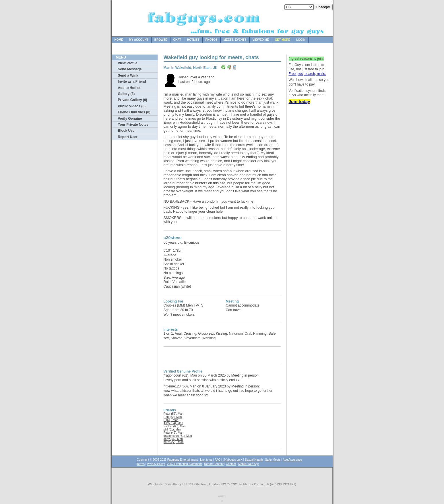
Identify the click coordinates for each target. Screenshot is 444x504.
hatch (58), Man (174, 442)
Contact (231, 464)
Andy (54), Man (173, 423)
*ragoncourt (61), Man (180, 375)
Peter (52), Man (173, 414)
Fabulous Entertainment (183, 460)
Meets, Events (235, 40)
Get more (283, 40)
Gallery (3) (126, 94)
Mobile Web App (249, 464)
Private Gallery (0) (133, 100)
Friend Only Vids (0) (134, 112)
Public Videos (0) (132, 106)
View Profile (128, 63)
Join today (299, 101)
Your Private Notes (133, 125)
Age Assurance (292, 460)
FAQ (218, 460)
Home (119, 40)
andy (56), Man (173, 439)
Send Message (130, 69)
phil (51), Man (172, 430)
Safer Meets (273, 460)
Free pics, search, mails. (307, 74)
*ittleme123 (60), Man (180, 386)
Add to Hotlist (129, 88)
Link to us (206, 460)
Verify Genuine (130, 119)
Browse (161, 40)
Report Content (214, 464)
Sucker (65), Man (175, 426)
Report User (128, 137)
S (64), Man (171, 420)
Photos (212, 40)
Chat (177, 40)
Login (301, 40)
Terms (141, 464)
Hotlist (193, 40)
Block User (127, 131)
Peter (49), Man (173, 433)
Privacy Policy (156, 464)
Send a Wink (128, 75)
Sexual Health (254, 460)
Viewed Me (261, 40)
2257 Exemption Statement (184, 464)
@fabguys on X (233, 460)
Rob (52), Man (173, 417)
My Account (139, 40)
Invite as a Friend (132, 82)
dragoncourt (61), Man (178, 436)
